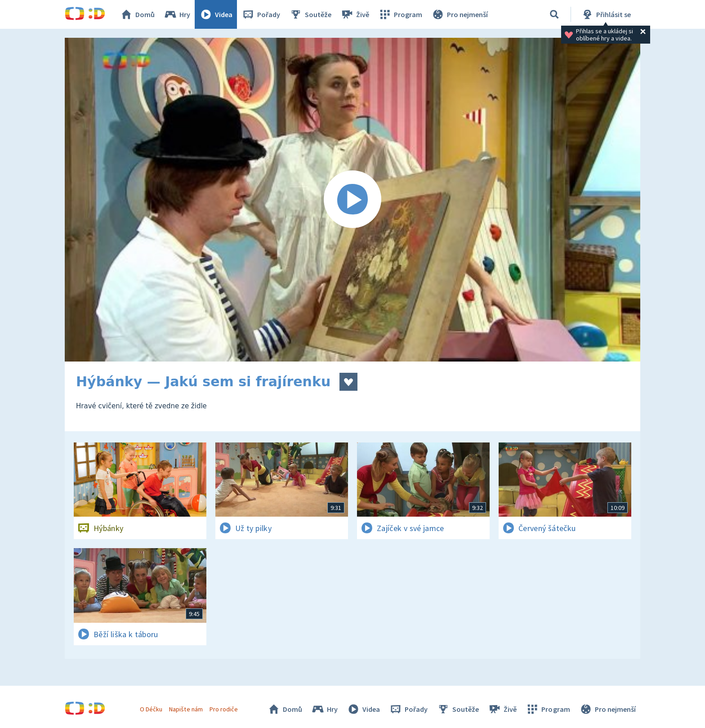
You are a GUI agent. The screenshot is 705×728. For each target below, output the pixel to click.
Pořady (261, 14)
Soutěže (310, 14)
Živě (355, 14)
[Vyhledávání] (554, 14)
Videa (216, 14)
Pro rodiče (224, 709)
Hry (177, 14)
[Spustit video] (352, 200)
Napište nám (186, 709)
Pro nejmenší (460, 14)
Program (400, 14)
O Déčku (151, 709)
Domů (137, 14)
